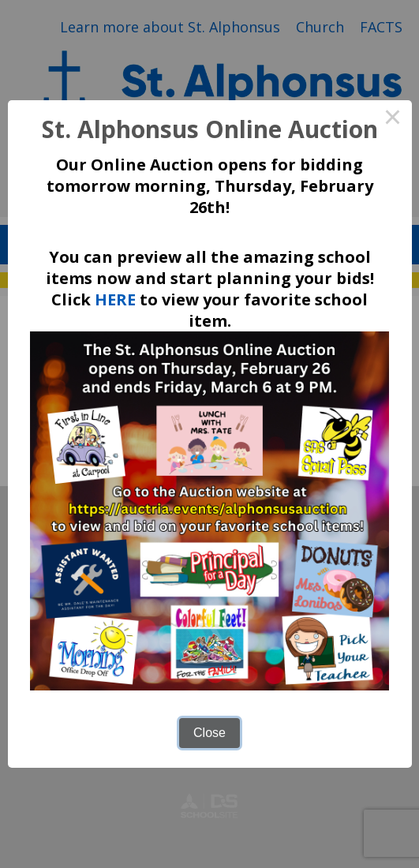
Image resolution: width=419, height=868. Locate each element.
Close (209, 733)
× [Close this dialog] (393, 119)
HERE (115, 299)
